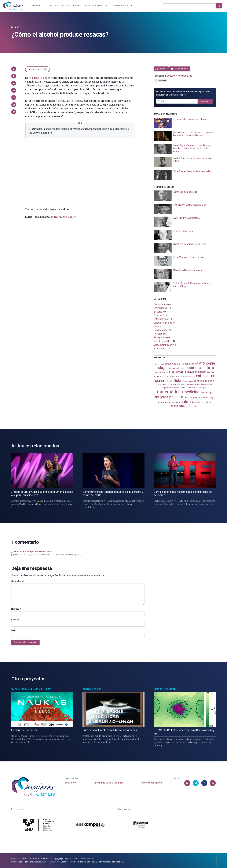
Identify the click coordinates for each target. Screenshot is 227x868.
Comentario (18, 581)
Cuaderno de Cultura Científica (31, 689)
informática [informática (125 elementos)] (206, 385)
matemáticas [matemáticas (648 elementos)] (170, 392)
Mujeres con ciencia (152, 783)
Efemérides (160, 308)
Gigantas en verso (163, 323)
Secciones (70, 783)
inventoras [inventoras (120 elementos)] (193, 388)
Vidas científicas (162, 345)
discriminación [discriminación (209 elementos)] (185, 372)
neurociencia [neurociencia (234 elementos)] (192, 397)
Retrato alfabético (163, 341)
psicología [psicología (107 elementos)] (175, 402)
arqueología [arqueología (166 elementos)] (172, 364)
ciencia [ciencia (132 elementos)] (172, 372)
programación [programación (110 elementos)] (164, 402)
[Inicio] (13, 6)
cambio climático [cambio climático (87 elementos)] (162, 372)
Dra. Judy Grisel (38, 78)
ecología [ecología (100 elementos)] (210, 372)
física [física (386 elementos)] (178, 381)
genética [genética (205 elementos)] (199, 381)
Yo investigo (160, 349)
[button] (14, 69)
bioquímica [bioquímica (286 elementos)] (193, 368)
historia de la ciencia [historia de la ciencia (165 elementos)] (169, 385)
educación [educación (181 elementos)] (160, 376)
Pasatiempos (161, 330)
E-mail (15, 620)
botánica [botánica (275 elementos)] (208, 368)
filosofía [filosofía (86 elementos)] (170, 381)
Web (13, 630)
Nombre (16, 609)
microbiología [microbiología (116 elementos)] (206, 393)
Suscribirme (205, 101)
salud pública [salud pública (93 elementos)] (206, 402)
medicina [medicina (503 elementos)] (191, 392)
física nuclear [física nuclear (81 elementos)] (188, 381)
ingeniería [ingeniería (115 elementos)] (166, 388)
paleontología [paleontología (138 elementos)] (208, 397)
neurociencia (160, 81)
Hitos (157, 326)
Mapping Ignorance (166, 689)
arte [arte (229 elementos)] (182, 364)
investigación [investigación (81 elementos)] (203, 388)
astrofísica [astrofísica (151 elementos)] (190, 364)
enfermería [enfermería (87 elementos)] (171, 377)
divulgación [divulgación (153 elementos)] (200, 372)
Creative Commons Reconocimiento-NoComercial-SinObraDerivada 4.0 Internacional (89, 862)
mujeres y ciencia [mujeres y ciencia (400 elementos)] (169, 397)
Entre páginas (161, 319)
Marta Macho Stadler (63, 217)
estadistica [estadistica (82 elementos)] (180, 377)
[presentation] (185, 123)
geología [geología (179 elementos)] (209, 381)
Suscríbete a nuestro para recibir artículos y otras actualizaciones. (183, 93)
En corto (158, 312)
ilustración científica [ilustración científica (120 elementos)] (190, 385)
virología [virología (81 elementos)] (187, 406)
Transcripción (34, 209)
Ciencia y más (161, 304)
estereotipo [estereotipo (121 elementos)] (190, 376)
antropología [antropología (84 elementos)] (160, 364)
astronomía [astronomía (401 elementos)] (206, 363)
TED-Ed (66, 101)
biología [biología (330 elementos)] (161, 368)
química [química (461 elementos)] (187, 402)
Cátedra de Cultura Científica (109, 783)
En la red (16, 27)
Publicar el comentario (25, 642)
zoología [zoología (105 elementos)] (195, 406)
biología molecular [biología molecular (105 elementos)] (176, 368)
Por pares (159, 334)
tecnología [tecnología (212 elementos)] (177, 406)
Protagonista (160, 337)
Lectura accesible (38, 69)
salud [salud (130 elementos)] (197, 402)
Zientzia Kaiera (92, 689)
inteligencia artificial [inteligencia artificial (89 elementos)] (179, 388)
